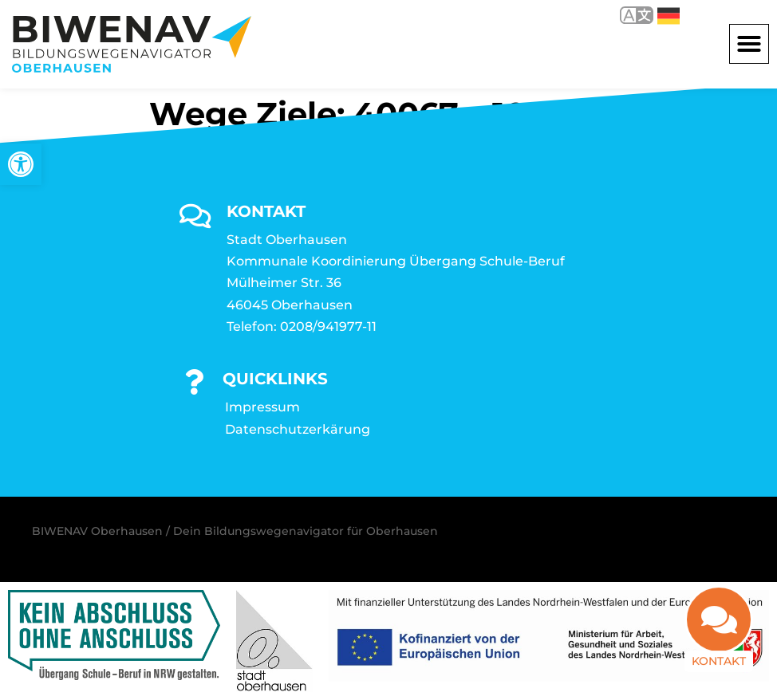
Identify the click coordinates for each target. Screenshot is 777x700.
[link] (21, 164)
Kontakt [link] (719, 671)
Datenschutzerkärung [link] (298, 429)
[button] (749, 44)
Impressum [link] (262, 407)
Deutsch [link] (669, 16)
